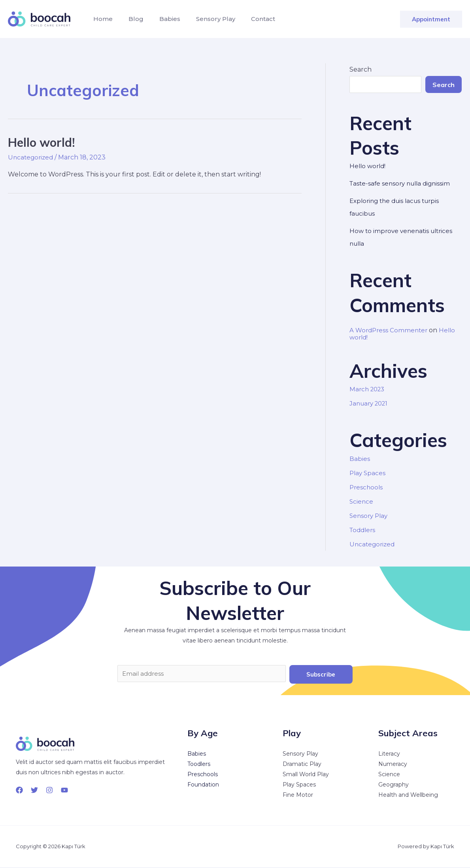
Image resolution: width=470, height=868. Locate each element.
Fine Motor (298, 796)
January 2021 (370, 403)
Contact (249, 19)
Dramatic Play (302, 765)
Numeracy (393, 765)
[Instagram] (49, 791)
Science (362, 501)
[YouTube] (64, 791)
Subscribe (321, 674)
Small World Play (306, 775)
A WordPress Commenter (390, 330)
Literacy (389, 755)
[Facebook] (19, 791)
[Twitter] (34, 791)
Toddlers (363, 530)
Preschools (367, 487)
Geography (394, 786)
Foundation (203, 786)
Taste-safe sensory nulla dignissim (403, 183)
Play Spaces (368, 473)
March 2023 (368, 389)
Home (101, 19)
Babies (162, 19)
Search (361, 69)
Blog (131, 19)
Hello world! (41, 142)
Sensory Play (205, 19)
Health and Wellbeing (408, 796)
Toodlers (199, 765)
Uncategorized (32, 157)
